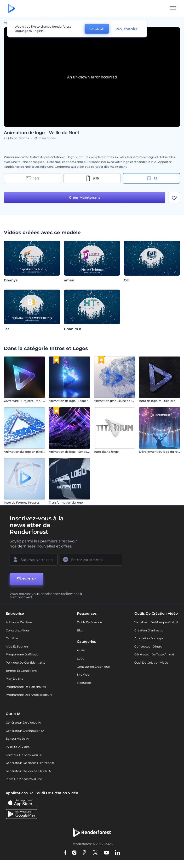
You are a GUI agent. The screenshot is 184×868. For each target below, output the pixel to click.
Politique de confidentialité (26, 663)
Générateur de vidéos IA (23, 722)
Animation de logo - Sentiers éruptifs (75, 452)
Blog (80, 630)
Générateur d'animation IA (25, 731)
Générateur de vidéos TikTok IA (28, 771)
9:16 (92, 178)
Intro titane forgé (106, 452)
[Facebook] (65, 853)
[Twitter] (95, 853)
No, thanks (127, 29)
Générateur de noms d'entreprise (30, 763)
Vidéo (81, 650)
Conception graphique (93, 667)
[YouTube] (106, 853)
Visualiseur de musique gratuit (156, 622)
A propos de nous (19, 622)
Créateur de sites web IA (24, 755)
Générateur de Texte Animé (154, 654)
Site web (83, 675)
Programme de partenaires (26, 687)
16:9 (33, 178)
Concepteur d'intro (148, 646)
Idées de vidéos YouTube (24, 779)
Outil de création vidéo (151, 663)
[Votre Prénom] (34, 560)
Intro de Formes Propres (22, 502)
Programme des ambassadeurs (29, 695)
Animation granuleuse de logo (116, 401)
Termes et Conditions (21, 671)
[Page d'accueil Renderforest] (11, 9)
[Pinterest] (84, 853)
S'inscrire (26, 579)
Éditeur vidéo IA (17, 739)
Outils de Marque (89, 622)
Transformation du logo (66, 502)
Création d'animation (150, 630)
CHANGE (97, 29)
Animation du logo (149, 638)
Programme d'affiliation (23, 654)
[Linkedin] (117, 853)
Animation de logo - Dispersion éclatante (78, 401)
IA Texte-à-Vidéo (18, 747)
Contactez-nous (18, 630)
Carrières (12, 638)
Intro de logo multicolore (157, 401)
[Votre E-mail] (91, 560)
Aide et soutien (17, 646)
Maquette (84, 683)
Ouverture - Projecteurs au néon (27, 401)
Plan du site (14, 679)
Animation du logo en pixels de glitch (31, 452)
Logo (81, 658)
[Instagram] (74, 853)
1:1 (152, 178)
